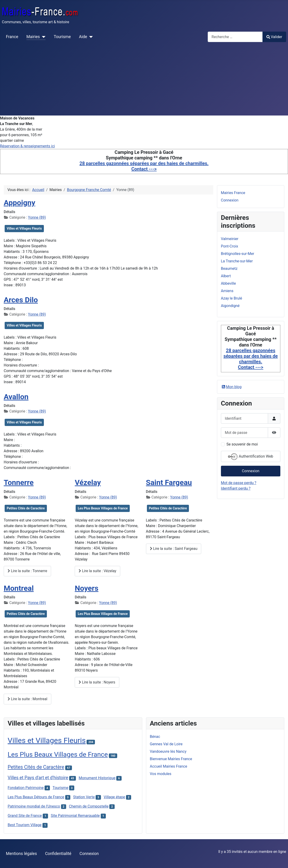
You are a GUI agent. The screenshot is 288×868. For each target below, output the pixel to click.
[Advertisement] (144, 81)
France (12, 37)
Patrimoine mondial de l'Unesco (34, 806)
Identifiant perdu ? (236, 488)
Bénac (155, 737)
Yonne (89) (37, 217)
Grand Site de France (25, 816)
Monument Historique (97, 778)
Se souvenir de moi (242, 444)
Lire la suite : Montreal (28, 699)
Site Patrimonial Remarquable (75, 816)
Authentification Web (251, 457)
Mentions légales (21, 854)
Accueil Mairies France (169, 766)
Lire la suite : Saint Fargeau (174, 549)
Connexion (230, 200)
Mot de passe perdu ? (239, 483)
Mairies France (233, 193)
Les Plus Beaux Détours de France (36, 797)
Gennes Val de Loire (166, 744)
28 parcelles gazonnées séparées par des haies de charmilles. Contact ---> (144, 166)
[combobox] (235, 37)
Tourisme (62, 37)
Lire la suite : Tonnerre (27, 571)
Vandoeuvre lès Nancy (168, 751)
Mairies (33, 37)
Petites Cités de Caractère (26, 508)
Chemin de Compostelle (89, 806)
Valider (274, 37)
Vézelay (88, 482)
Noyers (87, 588)
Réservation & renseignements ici (27, 146)
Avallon (16, 397)
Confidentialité (58, 854)
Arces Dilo (21, 300)
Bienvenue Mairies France (171, 759)
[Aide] (90, 37)
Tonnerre (19, 482)
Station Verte (84, 797)
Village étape (114, 797)
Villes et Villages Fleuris (24, 228)
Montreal (19, 588)
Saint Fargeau (169, 482)
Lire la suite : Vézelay (97, 571)
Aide (83, 37)
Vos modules (161, 774)
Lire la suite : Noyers (97, 682)
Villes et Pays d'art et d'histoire (38, 778)
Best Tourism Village (25, 825)
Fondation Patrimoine (26, 788)
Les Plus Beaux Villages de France (103, 508)
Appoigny (19, 203)
